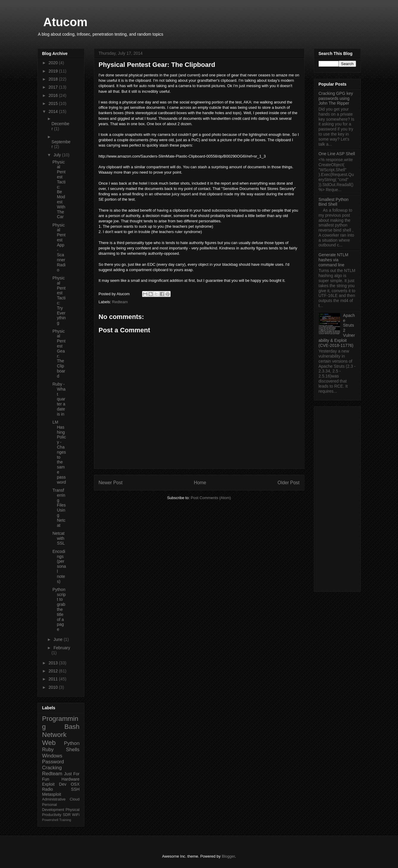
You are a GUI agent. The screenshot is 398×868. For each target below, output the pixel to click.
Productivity (52, 815)
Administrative (54, 799)
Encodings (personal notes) (59, 566)
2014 (54, 111)
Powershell (50, 820)
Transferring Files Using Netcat (59, 508)
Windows (52, 756)
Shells (73, 750)
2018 (54, 79)
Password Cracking (53, 765)
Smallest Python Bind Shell (334, 202)
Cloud (75, 799)
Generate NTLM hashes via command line (333, 260)
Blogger (228, 856)
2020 (54, 63)
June (59, 639)
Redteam (120, 302)
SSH (75, 789)
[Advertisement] (337, 498)
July (58, 155)
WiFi (76, 815)
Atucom (66, 22)
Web (49, 743)
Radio (48, 789)
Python (72, 743)
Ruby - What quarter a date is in (59, 399)
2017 (54, 87)
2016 (54, 95)
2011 (54, 679)
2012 (54, 671)
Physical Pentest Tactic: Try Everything (59, 300)
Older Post (289, 483)
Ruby (48, 750)
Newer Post (111, 483)
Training (65, 820)
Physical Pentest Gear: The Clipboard (59, 354)
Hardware (71, 779)
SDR (67, 815)
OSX (75, 784)
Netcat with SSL (58, 538)
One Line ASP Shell (337, 154)
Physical (73, 810)
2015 (54, 103)
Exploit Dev (54, 784)
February (62, 648)
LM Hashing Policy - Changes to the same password (59, 452)
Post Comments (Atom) (211, 498)
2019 (54, 71)
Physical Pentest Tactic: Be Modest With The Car (59, 190)
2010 (54, 687)
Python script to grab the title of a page (59, 609)
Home (200, 483)
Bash (72, 727)
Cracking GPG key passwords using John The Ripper (336, 98)
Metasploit (52, 794)
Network (54, 735)
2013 (54, 663)
